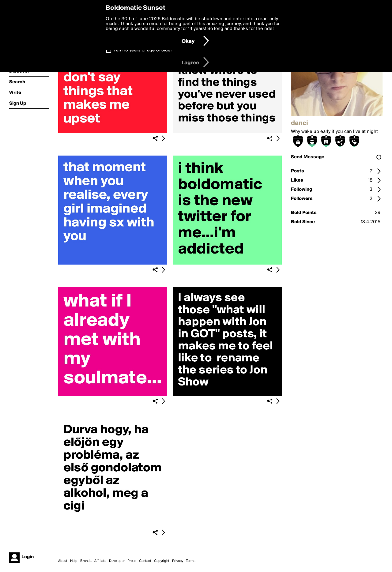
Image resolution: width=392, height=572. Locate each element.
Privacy (178, 561)
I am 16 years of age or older (143, 50)
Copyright (162, 561)
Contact (145, 561)
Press (132, 561)
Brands (86, 561)
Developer (117, 561)
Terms (191, 561)
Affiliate (100, 561)
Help (74, 561)
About (63, 561)
